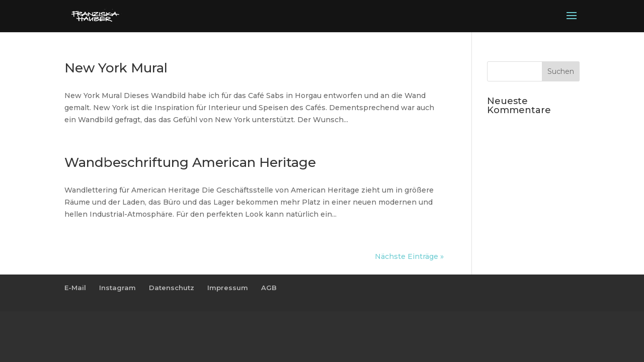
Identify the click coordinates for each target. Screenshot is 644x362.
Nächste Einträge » (409, 256)
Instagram (117, 288)
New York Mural (116, 68)
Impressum (228, 288)
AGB (269, 288)
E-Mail (75, 288)
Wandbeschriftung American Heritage (190, 162)
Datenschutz (172, 288)
